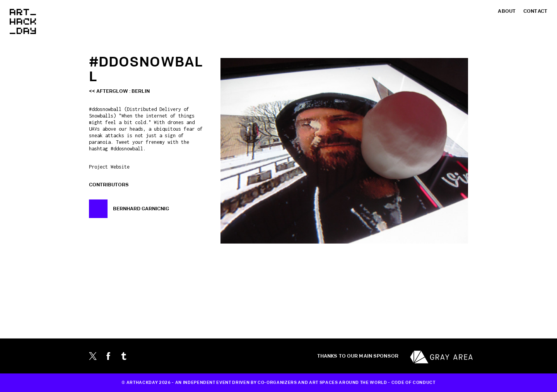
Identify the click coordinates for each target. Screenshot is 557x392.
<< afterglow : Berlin (119, 91)
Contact (535, 11)
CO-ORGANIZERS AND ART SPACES (298, 383)
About (507, 11)
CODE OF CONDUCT (413, 383)
